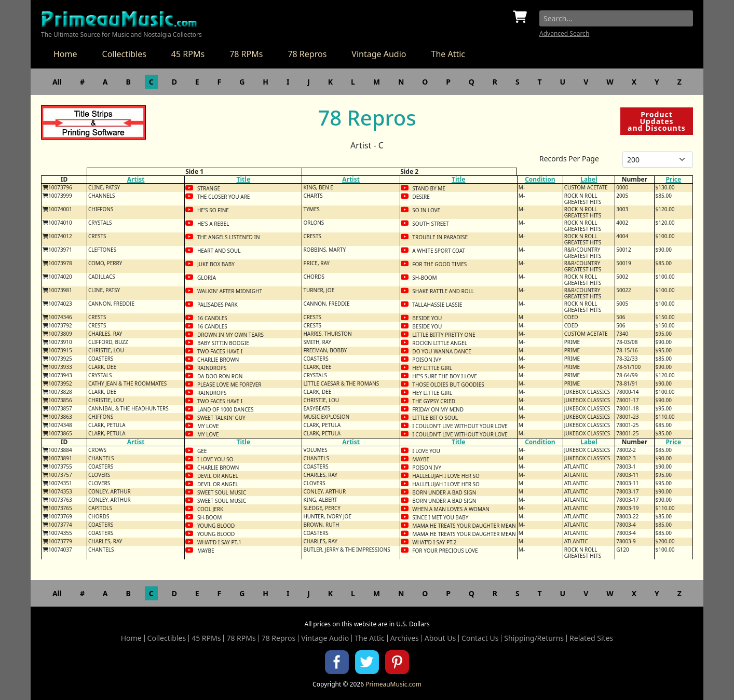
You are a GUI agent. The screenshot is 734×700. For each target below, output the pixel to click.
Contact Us (480, 638)
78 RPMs (246, 54)
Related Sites (591, 638)
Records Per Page (569, 159)
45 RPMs (188, 54)
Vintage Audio (379, 54)
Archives (405, 638)
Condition (540, 179)
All (57, 82)
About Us (440, 638)
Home (65, 54)
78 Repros (307, 54)
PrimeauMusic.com (393, 684)
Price (673, 179)
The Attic (448, 54)
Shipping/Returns (534, 638)
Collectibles (124, 54)
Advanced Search (564, 33)
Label (589, 179)
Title (243, 179)
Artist (136, 179)
